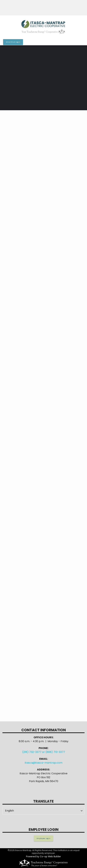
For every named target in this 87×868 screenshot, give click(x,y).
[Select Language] (43, 811)
